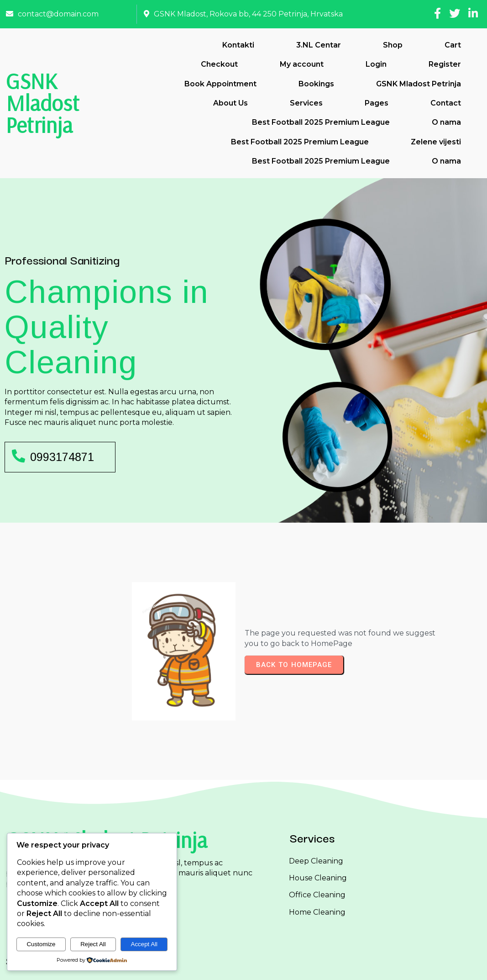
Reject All (93, 944)
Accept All (144, 944)
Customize (41, 944)
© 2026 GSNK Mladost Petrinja (243, 966)
